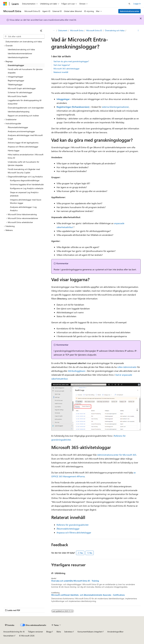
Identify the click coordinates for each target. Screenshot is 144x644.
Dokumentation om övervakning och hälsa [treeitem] (24, 42)
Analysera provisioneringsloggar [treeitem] (21, 131)
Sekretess (68, 632)
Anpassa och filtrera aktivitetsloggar (74, 532)
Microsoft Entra (77, 30)
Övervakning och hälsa (115, 30)
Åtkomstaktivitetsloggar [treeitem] (18, 127)
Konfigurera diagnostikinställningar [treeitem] (25, 180)
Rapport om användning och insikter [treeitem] (23, 116)
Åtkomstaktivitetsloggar (68, 529)
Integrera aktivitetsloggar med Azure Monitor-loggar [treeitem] (26, 201)
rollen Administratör (127, 367)
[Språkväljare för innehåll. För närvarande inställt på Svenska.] (10, 625)
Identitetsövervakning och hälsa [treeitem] (21, 49)
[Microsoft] (5, 4)
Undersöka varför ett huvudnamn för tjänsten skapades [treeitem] (23, 164)
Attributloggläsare (77, 371)
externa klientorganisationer (115, 107)
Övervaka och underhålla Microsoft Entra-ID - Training (75, 581)
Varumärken (8, 636)
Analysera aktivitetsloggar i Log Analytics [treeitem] (23, 209)
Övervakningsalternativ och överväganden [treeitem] (26, 108)
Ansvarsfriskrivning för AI (14, 632)
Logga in (137, 4)
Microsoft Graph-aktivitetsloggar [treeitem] (22, 88)
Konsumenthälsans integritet (90, 632)
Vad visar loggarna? (62, 65)
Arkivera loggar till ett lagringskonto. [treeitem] (23, 143)
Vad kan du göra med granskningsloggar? (71, 61)
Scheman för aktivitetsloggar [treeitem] (20, 92)
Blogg (49, 632)
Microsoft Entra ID (95, 30)
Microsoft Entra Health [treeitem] (17, 96)
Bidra (59, 632)
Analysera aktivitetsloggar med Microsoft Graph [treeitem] (25, 137)
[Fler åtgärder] (138, 31)
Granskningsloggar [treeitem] (16, 65)
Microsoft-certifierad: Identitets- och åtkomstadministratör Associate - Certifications (88, 595)
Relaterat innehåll (61, 72)
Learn (54, 30)
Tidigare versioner (35, 632)
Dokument (63, 30)
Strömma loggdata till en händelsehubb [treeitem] (27, 184)
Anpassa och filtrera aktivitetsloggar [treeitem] (23, 147)
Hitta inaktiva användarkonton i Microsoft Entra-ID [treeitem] (26, 156)
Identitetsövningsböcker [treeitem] (18, 57)
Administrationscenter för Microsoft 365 (117, 455)
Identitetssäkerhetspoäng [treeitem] (19, 112)
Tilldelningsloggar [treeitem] (15, 84)
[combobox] (24, 36)
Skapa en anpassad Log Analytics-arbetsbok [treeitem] (25, 194)
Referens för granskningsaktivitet (72, 525)
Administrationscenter (130, 11)
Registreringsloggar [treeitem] (16, 80)
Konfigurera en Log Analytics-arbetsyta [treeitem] (27, 188)
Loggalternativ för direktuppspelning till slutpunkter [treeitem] (25, 102)
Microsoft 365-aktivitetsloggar (67, 69)
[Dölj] (41, 31)
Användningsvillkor (115, 632)
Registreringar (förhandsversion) (73, 107)
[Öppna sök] (129, 4)
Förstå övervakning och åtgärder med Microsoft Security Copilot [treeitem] (24, 171)
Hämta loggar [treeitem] (14, 150)
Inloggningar (63, 99)
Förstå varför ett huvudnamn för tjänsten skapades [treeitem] (25, 71)
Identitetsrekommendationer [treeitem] (20, 53)
